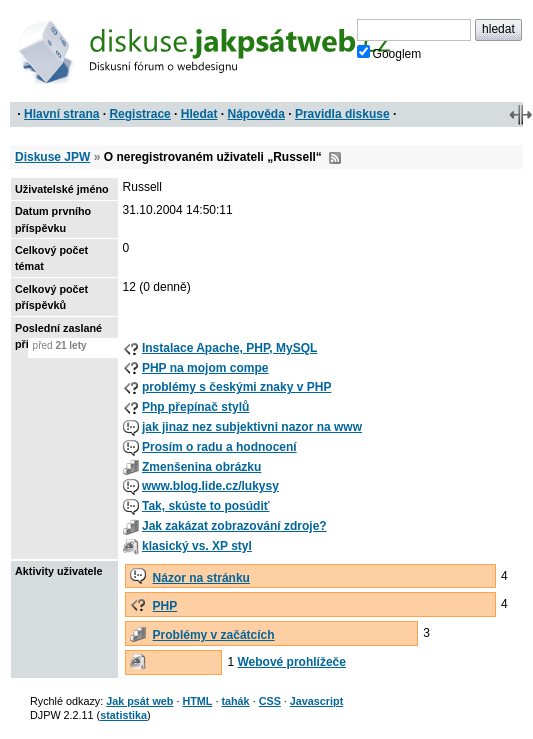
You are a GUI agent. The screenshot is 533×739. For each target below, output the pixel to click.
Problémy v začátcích (214, 635)
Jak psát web (139, 701)
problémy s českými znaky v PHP (236, 387)
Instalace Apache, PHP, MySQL (229, 348)
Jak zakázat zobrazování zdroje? (234, 526)
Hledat (199, 114)
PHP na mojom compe (205, 368)
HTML (197, 701)
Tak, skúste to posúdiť (206, 506)
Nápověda (256, 114)
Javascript (316, 701)
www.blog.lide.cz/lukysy (210, 486)
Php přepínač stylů (195, 407)
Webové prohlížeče (291, 662)
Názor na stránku (201, 578)
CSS (270, 701)
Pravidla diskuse (342, 114)
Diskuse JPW (52, 157)
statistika (123, 715)
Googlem (389, 53)
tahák (235, 701)
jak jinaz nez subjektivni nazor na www (252, 427)
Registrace (139, 114)
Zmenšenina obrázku (201, 467)
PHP (165, 606)
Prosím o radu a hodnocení (219, 447)
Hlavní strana (61, 114)
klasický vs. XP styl (197, 546)
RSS (335, 158)
